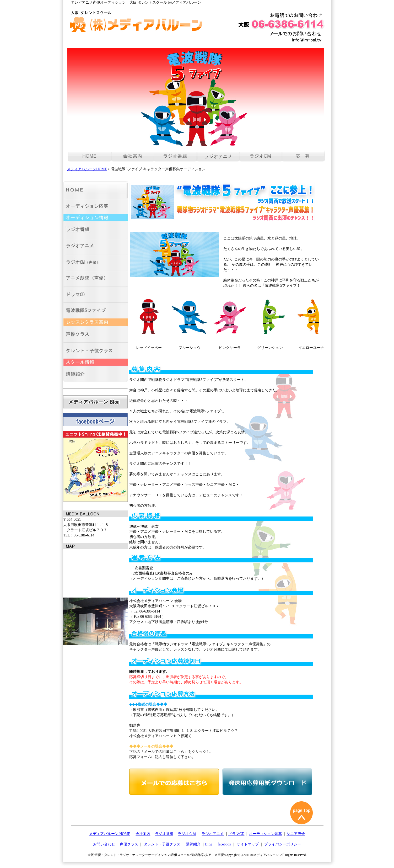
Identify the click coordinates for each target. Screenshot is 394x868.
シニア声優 (296, 834)
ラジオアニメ (213, 834)
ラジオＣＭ (187, 834)
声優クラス (129, 844)
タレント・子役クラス (162, 844)
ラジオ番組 (164, 834)
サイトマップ (248, 844)
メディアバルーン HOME (110, 834)
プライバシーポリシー (283, 844)
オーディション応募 (266, 834)
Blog (209, 844)
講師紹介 (193, 844)
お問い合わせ (104, 844)
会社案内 (143, 834)
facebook (224, 844)
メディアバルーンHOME (87, 169)
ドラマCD (236, 834)
